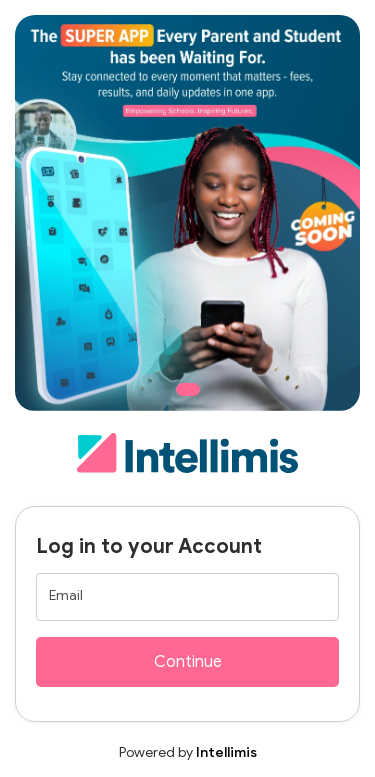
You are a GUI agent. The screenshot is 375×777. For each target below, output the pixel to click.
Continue (188, 662)
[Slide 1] (188, 389)
